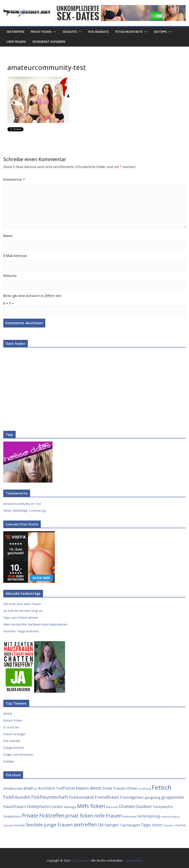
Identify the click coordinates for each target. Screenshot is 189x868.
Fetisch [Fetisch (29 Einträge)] (162, 787)
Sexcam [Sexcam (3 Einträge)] (8, 825)
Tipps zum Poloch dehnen (21, 618)
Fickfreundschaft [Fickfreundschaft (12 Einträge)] (50, 797)
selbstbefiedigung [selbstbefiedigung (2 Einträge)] (170, 817)
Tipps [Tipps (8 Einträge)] (146, 825)
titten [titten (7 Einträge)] (157, 825)
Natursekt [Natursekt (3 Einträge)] (112, 807)
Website (10, 276)
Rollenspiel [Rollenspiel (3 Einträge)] (130, 816)
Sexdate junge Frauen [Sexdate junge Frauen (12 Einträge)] (49, 825)
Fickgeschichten (14, 748)
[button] (54, 32)
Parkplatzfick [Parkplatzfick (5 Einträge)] (163, 807)
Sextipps (160, 32)
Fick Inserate (98, 32)
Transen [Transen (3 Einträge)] (168, 825)
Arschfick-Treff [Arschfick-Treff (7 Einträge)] (51, 788)
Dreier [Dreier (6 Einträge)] (132, 788)
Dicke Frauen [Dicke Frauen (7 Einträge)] (114, 788)
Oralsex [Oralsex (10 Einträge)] (127, 806)
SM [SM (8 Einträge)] (101, 825)
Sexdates (70, 32)
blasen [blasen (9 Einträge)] (82, 788)
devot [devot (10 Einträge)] (96, 788)
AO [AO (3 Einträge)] (35, 789)
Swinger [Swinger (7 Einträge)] (112, 825)
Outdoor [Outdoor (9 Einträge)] (144, 806)
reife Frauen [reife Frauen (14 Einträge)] (108, 816)
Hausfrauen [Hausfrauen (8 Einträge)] (15, 806)
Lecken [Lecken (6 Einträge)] (57, 807)
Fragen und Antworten (18, 754)
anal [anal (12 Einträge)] (28, 788)
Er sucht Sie (11, 727)
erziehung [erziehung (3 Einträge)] (145, 789)
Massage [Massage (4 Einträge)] (70, 807)
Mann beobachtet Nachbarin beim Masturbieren (35, 624)
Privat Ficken (41, 32)
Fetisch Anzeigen (15, 734)
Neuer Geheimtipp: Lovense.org (24, 511)
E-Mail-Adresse (15, 256)
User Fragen (16, 42)
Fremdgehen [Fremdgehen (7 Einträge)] (132, 797)
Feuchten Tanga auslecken (21, 631)
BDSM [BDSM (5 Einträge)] (70, 788)
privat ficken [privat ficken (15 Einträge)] (79, 816)
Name (8, 236)
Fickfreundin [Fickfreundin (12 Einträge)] (17, 797)
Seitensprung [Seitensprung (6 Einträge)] (149, 816)
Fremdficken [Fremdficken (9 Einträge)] (107, 797)
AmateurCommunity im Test (22, 504)
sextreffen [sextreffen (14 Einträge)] (85, 824)
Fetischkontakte (129, 32)
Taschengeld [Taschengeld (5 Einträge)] (130, 825)
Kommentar (14, 179)
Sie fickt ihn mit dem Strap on (23, 611)
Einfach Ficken (13, 720)
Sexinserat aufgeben (49, 42)
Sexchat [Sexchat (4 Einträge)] (19, 825)
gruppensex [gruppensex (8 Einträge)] (173, 797)
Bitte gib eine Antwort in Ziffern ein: (33, 296)
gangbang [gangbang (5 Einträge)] (153, 797)
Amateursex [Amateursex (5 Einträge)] (13, 788)
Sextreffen (15, 32)
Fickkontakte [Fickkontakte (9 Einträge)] (81, 797)
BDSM (8, 714)
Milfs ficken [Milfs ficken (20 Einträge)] (91, 806)
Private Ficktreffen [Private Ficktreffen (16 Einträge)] (43, 816)
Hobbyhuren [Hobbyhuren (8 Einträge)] (39, 806)
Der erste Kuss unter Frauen (22, 604)
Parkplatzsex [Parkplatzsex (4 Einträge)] (12, 816)
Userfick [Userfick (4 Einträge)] (180, 825)
